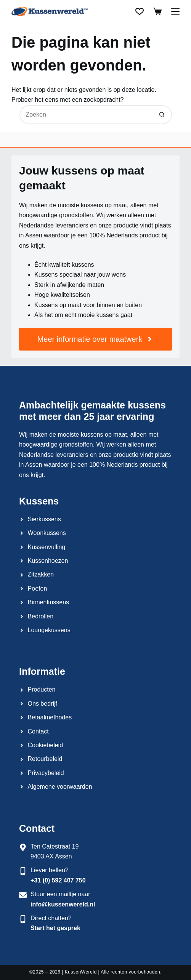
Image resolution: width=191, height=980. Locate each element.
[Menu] (175, 11)
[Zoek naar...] (86, 115)
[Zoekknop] (162, 115)
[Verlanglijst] (140, 11)
